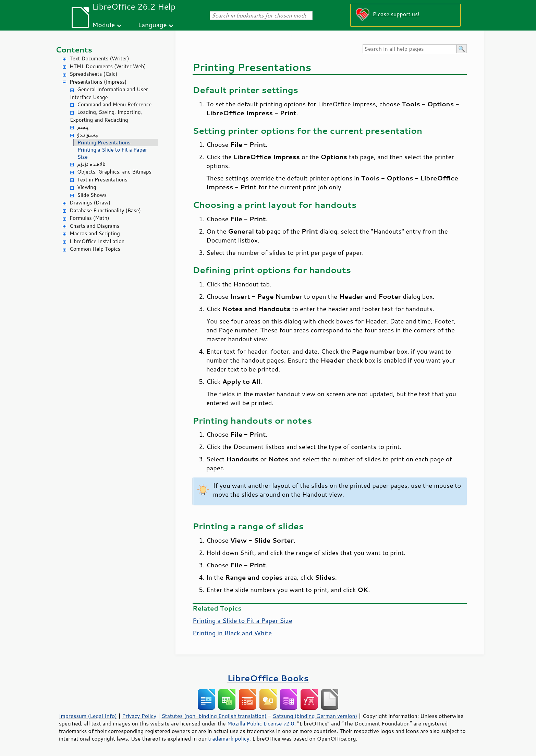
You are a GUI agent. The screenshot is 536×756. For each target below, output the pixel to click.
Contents (74, 50)
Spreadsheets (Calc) (93, 74)
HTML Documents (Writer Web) (108, 66)
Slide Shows (92, 195)
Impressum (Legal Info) (88, 716)
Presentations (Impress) (98, 82)
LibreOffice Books (268, 678)
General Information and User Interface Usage (109, 93)
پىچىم (83, 127)
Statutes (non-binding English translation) (214, 716)
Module (103, 25)
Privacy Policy (139, 716)
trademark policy (229, 739)
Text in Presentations (102, 180)
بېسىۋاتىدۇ (88, 135)
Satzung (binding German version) (315, 716)
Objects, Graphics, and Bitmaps (114, 172)
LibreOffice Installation (97, 241)
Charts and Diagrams (94, 226)
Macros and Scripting (95, 233)
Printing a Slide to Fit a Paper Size (112, 153)
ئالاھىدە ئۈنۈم (91, 164)
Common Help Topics (95, 249)
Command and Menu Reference (114, 104)
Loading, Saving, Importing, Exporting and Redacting (106, 116)
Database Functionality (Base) (105, 210)
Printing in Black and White (232, 633)
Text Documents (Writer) (99, 58)
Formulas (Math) (89, 218)
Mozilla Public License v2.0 (261, 723)
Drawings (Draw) (90, 203)
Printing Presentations (104, 143)
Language (153, 25)
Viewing (87, 187)
